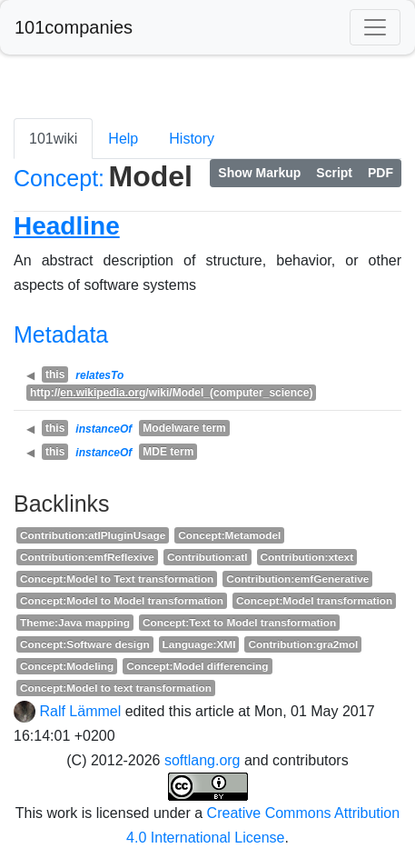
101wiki (53, 139)
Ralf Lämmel (80, 711)
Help (123, 139)
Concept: (59, 178)
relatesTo (99, 375)
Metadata (61, 334)
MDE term (168, 452)
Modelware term (184, 428)
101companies (74, 27)
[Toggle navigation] (375, 27)
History (192, 139)
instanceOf (104, 429)
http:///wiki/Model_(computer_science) (171, 393)
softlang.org (203, 760)
